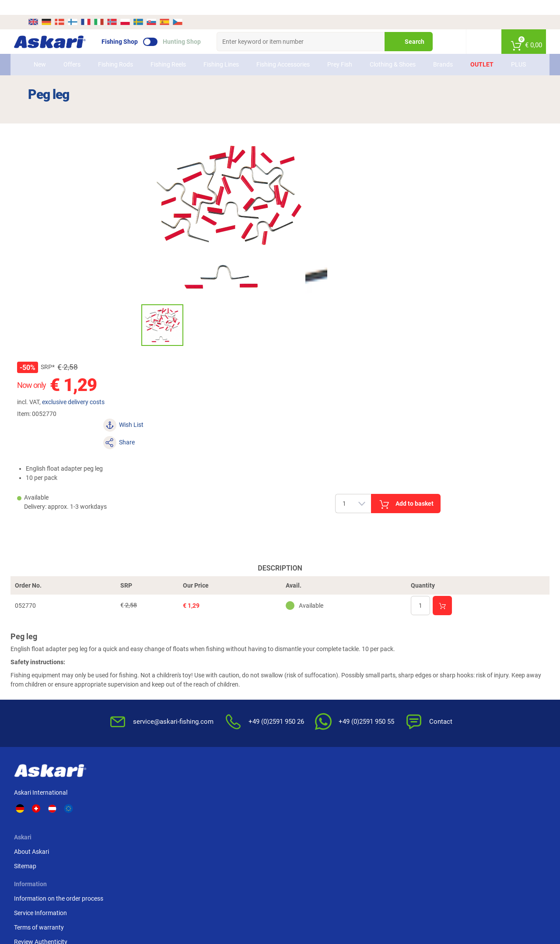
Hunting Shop (196, 27)
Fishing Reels (163, 54)
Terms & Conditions (354, 648)
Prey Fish (332, 54)
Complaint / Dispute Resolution (355, 758)
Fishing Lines (215, 54)
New (43, 54)
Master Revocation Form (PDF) (362, 734)
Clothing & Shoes (382, 54)
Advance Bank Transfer (445, 648)
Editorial (339, 715)
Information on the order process (244, 648)
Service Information (226, 663)
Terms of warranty (224, 677)
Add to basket (472, 258)
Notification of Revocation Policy (364, 667)
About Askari (147, 648)
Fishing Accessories (273, 54)
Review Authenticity (226, 692)
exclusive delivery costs (351, 187)
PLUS (516, 54)
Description (280, 407)
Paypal (423, 677)
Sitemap (140, 663)
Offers (75, 54)
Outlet (479, 54)
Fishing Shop (134, 27)
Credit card (429, 663)
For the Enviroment (354, 701)
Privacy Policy (347, 687)
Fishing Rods (111, 54)
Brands (440, 54)
